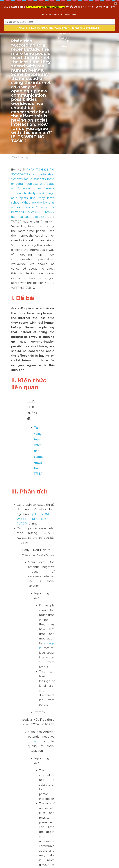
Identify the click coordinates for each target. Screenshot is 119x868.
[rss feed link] (106, 866)
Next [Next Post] (65, 843)
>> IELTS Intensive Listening (30, 446)
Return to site (20, 866)
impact (92, 359)
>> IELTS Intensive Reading (30, 451)
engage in (93, 323)
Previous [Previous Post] (17, 843)
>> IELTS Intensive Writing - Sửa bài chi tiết (41, 441)
